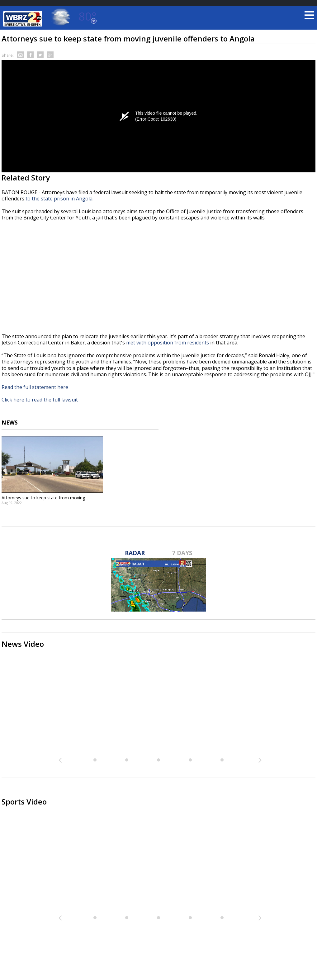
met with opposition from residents (168, 343)
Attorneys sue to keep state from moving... (45, 498)
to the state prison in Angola (59, 199)
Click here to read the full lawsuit (40, 400)
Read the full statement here (35, 387)
